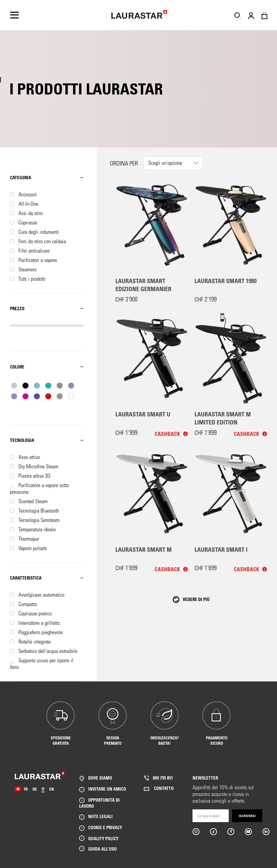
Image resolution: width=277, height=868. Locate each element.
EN (52, 789)
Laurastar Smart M (144, 549)
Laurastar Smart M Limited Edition (223, 418)
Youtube (248, 832)
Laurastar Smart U (143, 414)
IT (43, 789)
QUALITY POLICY (103, 838)
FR (26, 789)
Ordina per (124, 163)
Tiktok (213, 832)
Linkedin (266, 832)
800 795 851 (163, 778)
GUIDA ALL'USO (102, 849)
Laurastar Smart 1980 (226, 281)
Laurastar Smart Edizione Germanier (143, 285)
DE (35, 789)
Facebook (231, 832)
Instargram (196, 832)
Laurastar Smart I (221, 549)
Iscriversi (247, 816)
